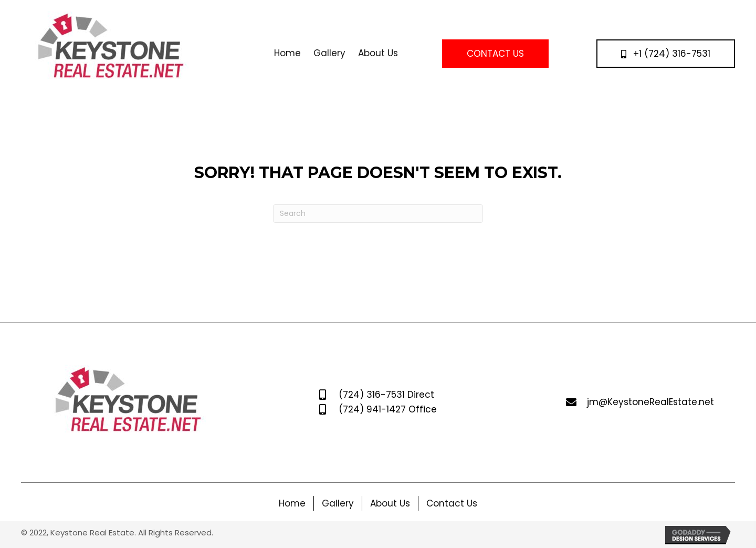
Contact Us (452, 503)
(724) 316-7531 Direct (386, 395)
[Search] (378, 214)
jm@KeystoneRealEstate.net (650, 402)
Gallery (338, 503)
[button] (495, 53)
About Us (390, 503)
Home (292, 503)
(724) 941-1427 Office (388, 409)
